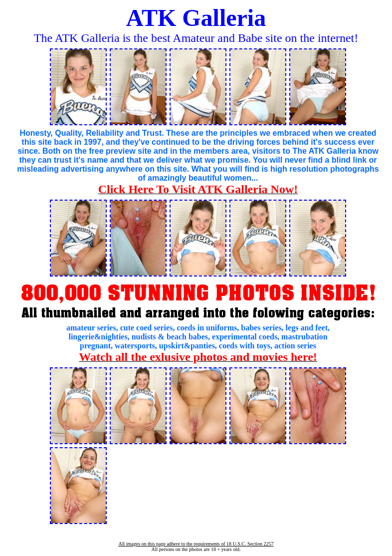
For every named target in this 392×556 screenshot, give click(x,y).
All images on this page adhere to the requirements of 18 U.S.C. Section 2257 (196, 544)
